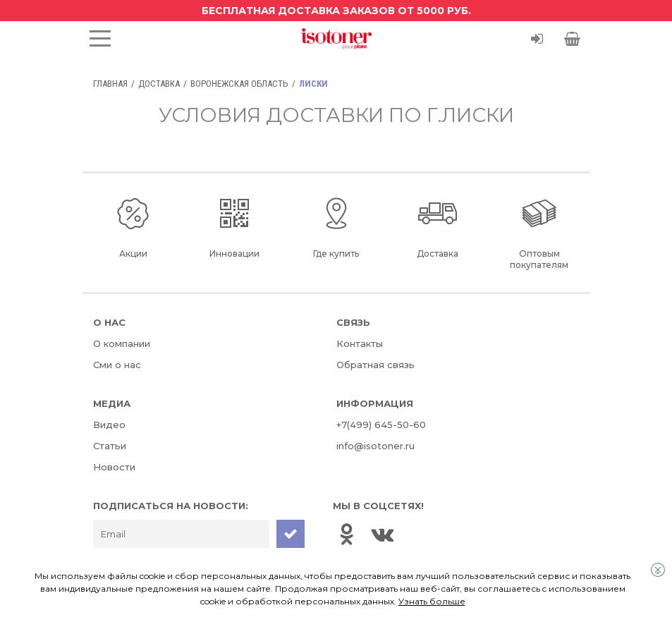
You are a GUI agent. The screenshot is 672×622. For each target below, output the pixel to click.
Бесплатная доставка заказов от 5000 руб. (336, 11)
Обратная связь (375, 365)
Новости (114, 467)
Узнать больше (432, 601)
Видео (109, 425)
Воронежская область (239, 84)
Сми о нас (117, 365)
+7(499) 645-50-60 (381, 425)
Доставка (159, 84)
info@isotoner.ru (375, 446)
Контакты (360, 343)
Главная (110, 84)
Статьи (110, 446)
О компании (122, 343)
